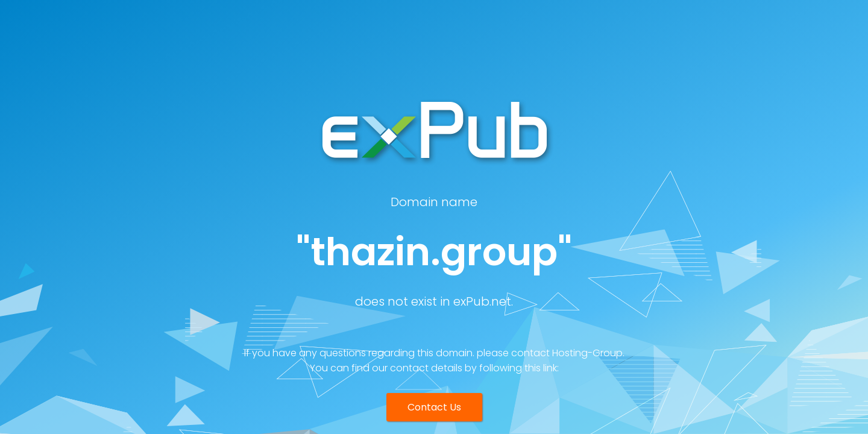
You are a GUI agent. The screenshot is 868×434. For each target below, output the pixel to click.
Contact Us (434, 407)
